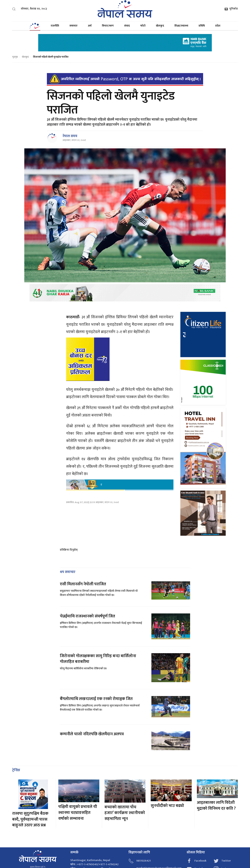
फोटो (143, 26)
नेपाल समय (70, 136)
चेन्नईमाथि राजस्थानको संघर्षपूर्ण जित (87, 616)
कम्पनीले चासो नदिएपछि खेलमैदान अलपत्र (92, 734)
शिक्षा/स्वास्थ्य (181, 26)
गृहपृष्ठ (15, 57)
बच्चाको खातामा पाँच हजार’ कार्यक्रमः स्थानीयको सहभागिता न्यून (125, 813)
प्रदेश (218, 26)
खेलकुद (160, 26)
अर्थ (90, 26)
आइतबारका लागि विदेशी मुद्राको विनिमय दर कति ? (216, 806)
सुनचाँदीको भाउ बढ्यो (167, 806)
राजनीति (55, 26)
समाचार (73, 26)
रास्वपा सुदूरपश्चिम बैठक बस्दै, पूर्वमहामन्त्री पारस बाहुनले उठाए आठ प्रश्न (30, 819)
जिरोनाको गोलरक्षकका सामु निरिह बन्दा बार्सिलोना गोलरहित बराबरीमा (98, 659)
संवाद (127, 26)
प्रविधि (202, 26)
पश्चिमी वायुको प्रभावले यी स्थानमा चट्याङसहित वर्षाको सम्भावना (78, 813)
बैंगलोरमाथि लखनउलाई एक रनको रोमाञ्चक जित (96, 699)
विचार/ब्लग (108, 26)
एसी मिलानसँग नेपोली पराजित (83, 584)
